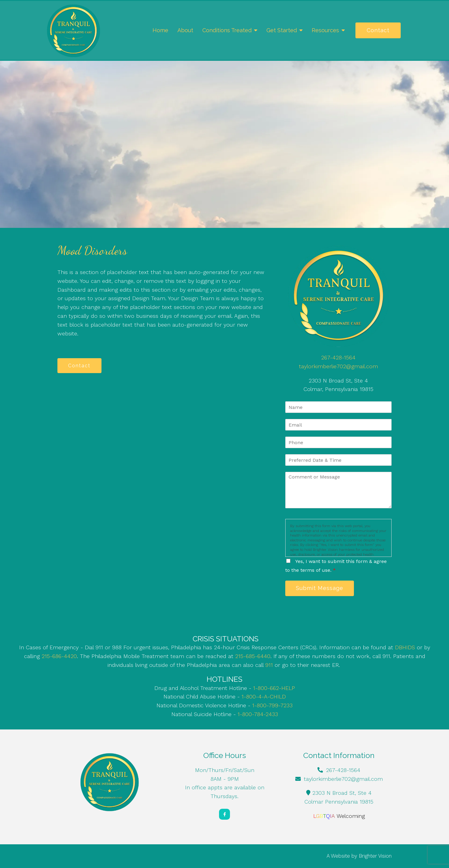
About (185, 30)
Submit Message (320, 588)
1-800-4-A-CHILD (264, 697)
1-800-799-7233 (272, 706)
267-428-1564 (338, 357)
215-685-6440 (253, 656)
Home (160, 30)
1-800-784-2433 (258, 714)
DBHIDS (405, 648)
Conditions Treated (227, 30)
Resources (325, 30)
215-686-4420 (59, 656)
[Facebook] (224, 815)
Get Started (282, 30)
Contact (378, 30)
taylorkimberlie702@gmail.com (338, 366)
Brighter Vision (375, 856)
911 (269, 665)
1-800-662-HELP (274, 688)
